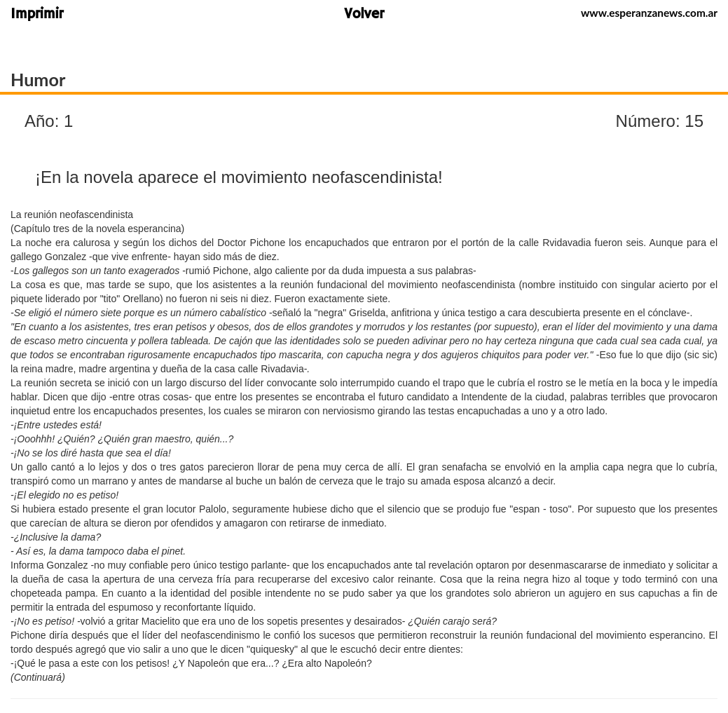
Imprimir (37, 15)
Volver (364, 15)
